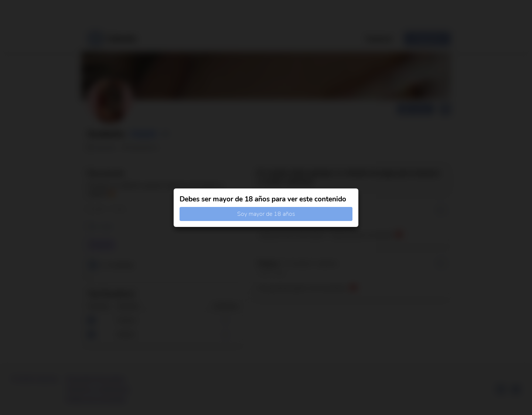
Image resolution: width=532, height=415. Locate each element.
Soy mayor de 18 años (266, 214)
